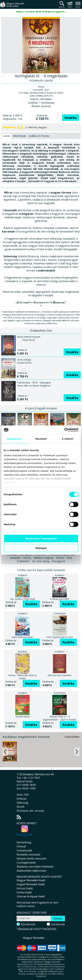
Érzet (70, 558)
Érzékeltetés (23, 561)
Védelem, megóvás (44, 558)
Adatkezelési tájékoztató (31, 871)
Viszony (27, 558)
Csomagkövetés (26, 863)
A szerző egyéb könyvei (41, 408)
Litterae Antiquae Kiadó (31, 896)
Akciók (21, 807)
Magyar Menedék (34, 938)
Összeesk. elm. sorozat (30, 811)
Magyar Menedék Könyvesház (12, 6)
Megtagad (41, 548)
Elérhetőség (24, 842)
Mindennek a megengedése (41, 538)
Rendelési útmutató (28, 854)
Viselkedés (15, 558)
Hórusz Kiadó (25, 888)
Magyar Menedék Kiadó (31, 880)
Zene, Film (23, 795)
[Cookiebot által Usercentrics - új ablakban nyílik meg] (64, 430)
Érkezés (60, 558)
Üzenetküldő (24, 850)
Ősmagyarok (59, 561)
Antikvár (22, 799)
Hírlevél (21, 846)
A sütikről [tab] (68, 439)
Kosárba (71, 118)
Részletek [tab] (41, 439)
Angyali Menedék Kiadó (31, 884)
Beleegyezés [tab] (15, 439)
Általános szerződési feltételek (35, 867)
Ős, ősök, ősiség (41, 561)
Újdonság (22, 803)
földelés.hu (41, 976)
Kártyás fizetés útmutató (31, 859)
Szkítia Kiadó (24, 892)
